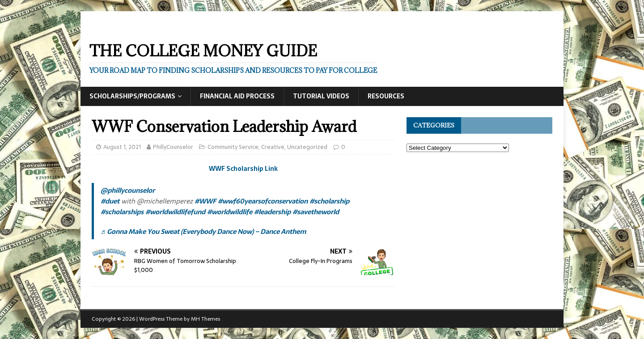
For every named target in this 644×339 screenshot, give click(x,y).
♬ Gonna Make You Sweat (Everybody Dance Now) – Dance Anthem (203, 231)
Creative (273, 147)
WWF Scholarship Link (243, 169)
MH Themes (205, 319)
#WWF (205, 201)
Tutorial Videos (321, 96)
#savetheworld (316, 212)
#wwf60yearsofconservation (263, 201)
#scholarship (329, 201)
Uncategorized (307, 147)
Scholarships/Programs (132, 96)
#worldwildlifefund (175, 212)
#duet (110, 201)
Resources (386, 96)
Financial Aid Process (237, 96)
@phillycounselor (128, 190)
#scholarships (122, 212)
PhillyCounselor (173, 147)
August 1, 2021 (122, 147)
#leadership (272, 212)
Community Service (233, 147)
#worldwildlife (230, 212)
